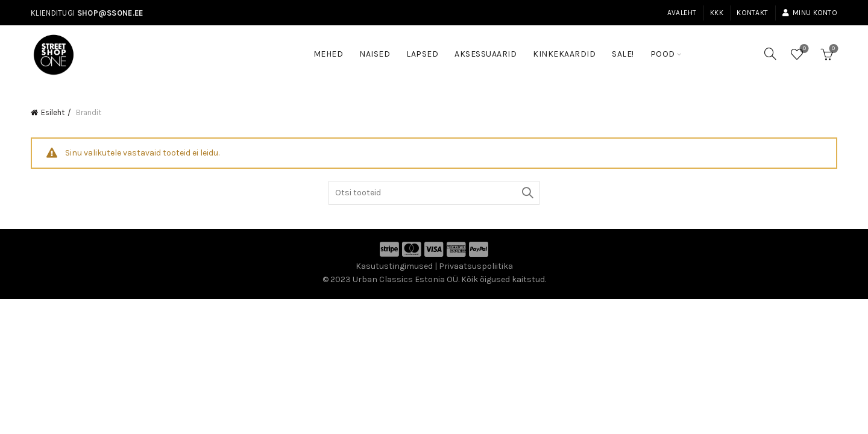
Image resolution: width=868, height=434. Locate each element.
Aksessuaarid (486, 54)
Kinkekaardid (564, 54)
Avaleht (682, 13)
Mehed (329, 54)
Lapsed (422, 54)
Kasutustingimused (394, 266)
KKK (717, 13)
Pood (663, 54)
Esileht (53, 112)
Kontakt (752, 13)
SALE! (627, 48)
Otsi (527, 193)
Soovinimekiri (803, 49)
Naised (375, 54)
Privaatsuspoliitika (476, 266)
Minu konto (810, 13)
